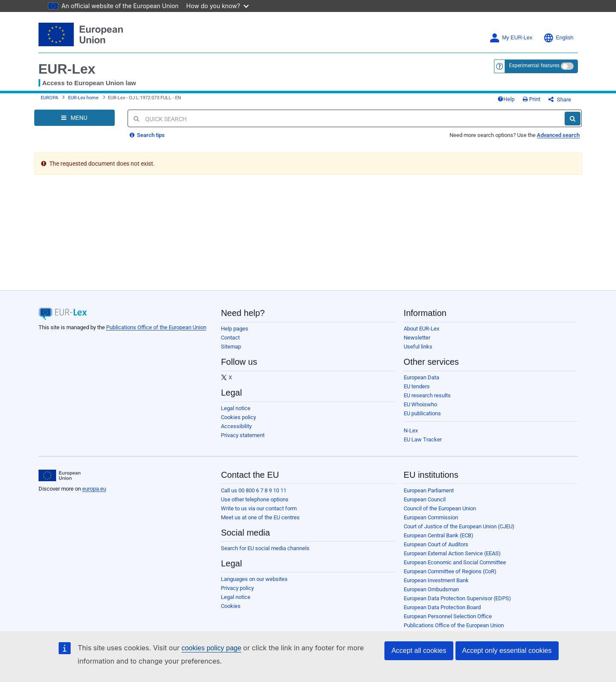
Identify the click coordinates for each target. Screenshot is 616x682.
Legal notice (236, 408)
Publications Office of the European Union (156, 327)
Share (560, 100)
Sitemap (231, 347)
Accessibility (236, 426)
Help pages (235, 329)
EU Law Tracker (423, 439)
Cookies (231, 606)
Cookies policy (238, 417)
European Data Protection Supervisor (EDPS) (457, 598)
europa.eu (94, 489)
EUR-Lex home (83, 98)
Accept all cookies (419, 651)
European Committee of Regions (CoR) (450, 571)
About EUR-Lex (421, 329)
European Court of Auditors (436, 544)
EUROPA (49, 98)
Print (531, 99)
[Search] (573, 119)
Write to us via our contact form (259, 508)
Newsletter (417, 338)
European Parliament (429, 490)
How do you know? (217, 6)
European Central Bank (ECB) (439, 535)
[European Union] (60, 476)
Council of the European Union (440, 508)
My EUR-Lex (511, 38)
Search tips (147, 135)
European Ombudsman (431, 589)
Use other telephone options (255, 499)
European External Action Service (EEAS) (452, 553)
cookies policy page (211, 648)
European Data (421, 377)
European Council (425, 499)
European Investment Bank (436, 580)
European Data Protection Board (442, 607)
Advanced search (558, 135)
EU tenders (417, 386)
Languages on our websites (254, 579)
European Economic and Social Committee (455, 562)
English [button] (558, 38)
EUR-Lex (67, 69)
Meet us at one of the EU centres (260, 517)
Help (506, 99)
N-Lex (411, 430)
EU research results (427, 395)
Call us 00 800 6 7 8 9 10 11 (254, 490)
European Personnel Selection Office (448, 616)
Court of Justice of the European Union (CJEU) (459, 526)
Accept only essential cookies (507, 651)
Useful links (418, 347)
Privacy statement (243, 435)
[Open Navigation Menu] (74, 118)
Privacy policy (237, 588)
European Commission (431, 517)
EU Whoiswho (420, 404)
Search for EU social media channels (265, 548)
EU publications (422, 413)
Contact (230, 338)
